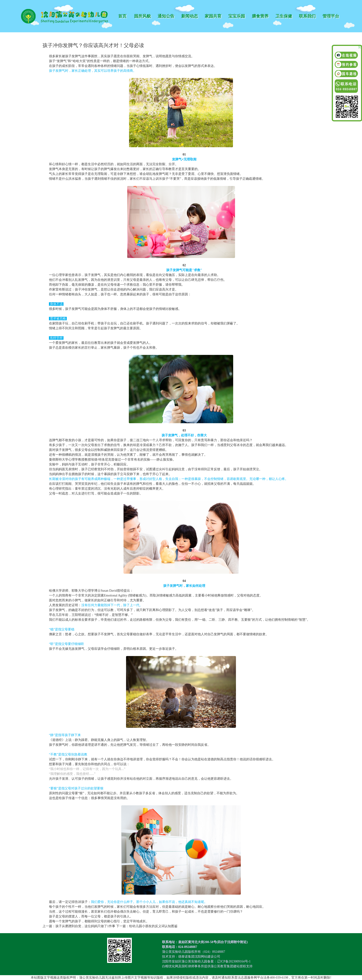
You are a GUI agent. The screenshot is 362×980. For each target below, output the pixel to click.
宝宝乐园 (237, 16)
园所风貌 (142, 16)
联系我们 (307, 16)
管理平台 (331, 16)
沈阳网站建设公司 (207, 957)
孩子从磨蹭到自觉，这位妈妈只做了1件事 (85, 926)
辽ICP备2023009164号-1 (234, 961)
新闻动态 (190, 16)
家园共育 (213, 16)
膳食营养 (260, 16)
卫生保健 (284, 16)
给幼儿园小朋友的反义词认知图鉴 (153, 926)
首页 (122, 16)
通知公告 (166, 16)
